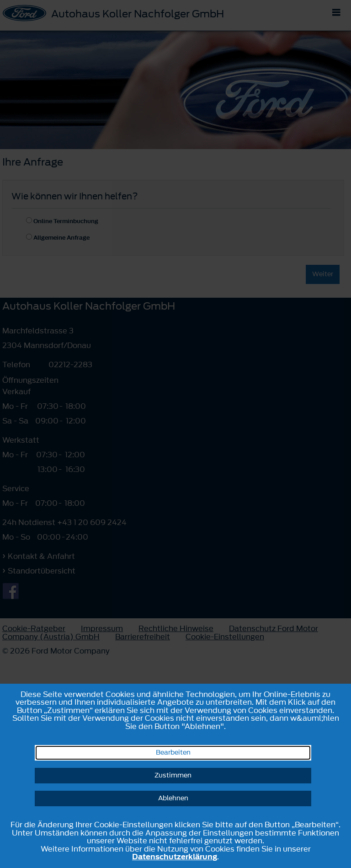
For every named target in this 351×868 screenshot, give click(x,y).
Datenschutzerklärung (175, 857)
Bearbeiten (173, 753)
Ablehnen (173, 798)
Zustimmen (173, 775)
